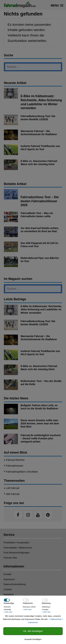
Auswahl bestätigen (33, 639)
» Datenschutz (55, 619)
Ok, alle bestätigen (33, 631)
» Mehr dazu (8, 612)
